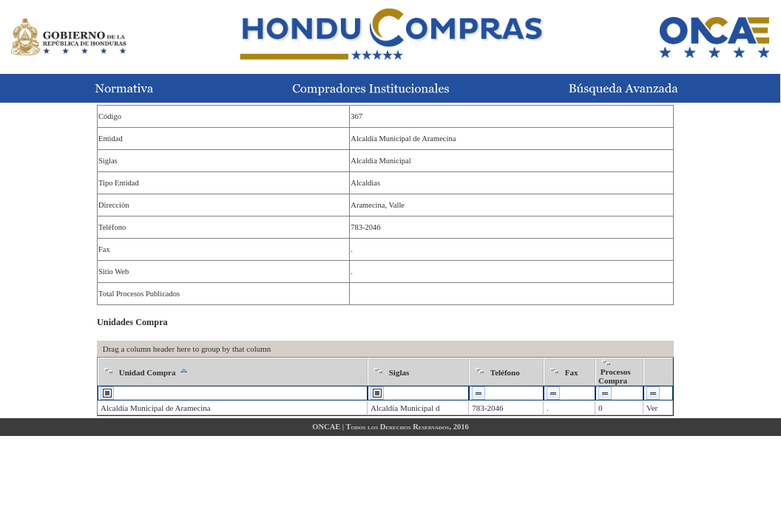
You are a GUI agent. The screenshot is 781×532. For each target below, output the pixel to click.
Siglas (399, 372)
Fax (572, 372)
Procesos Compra (614, 376)
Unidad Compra (148, 372)
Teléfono (505, 372)
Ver (652, 408)
